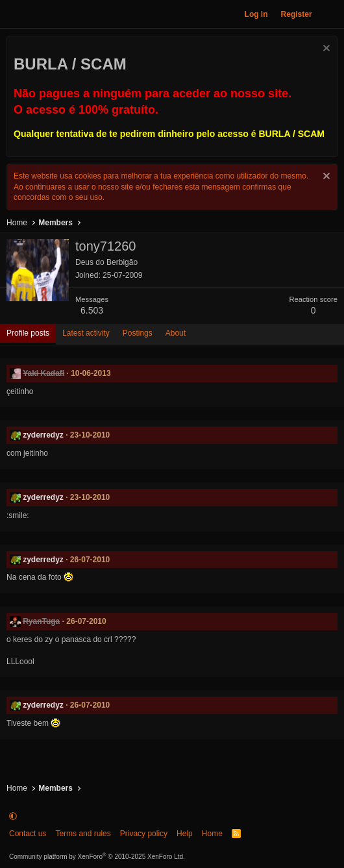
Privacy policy (144, 834)
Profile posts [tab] (28, 333)
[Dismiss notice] (325, 50)
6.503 (92, 310)
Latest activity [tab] (86, 333)
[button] (13, 816)
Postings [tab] (138, 333)
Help (185, 834)
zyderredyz (43, 435)
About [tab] (176, 333)
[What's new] (330, 15)
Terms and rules (83, 834)
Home (212, 834)
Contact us (28, 834)
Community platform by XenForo (97, 857)
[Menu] (16, 14)
